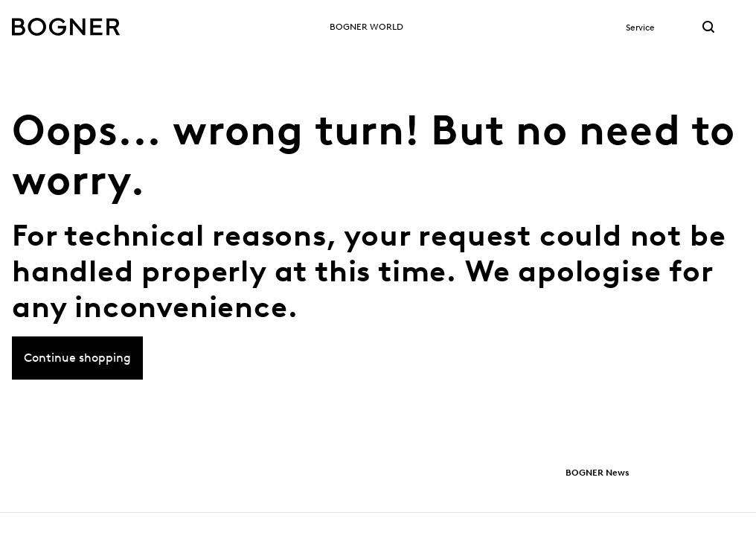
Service (640, 27)
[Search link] (708, 28)
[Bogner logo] (66, 27)
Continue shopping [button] (77, 365)
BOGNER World (366, 26)
